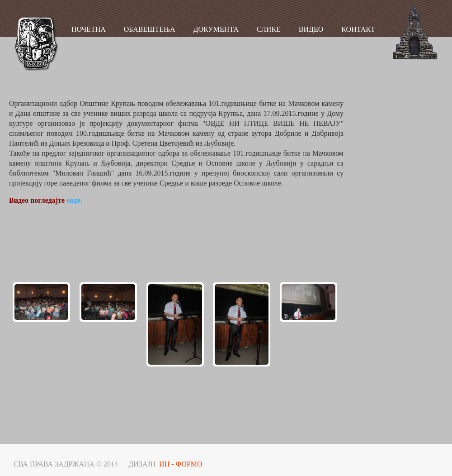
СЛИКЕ (269, 29)
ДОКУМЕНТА (216, 29)
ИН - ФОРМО (181, 464)
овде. (74, 200)
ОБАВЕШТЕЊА (150, 29)
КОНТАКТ (358, 29)
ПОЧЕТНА (89, 29)
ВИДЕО (311, 29)
